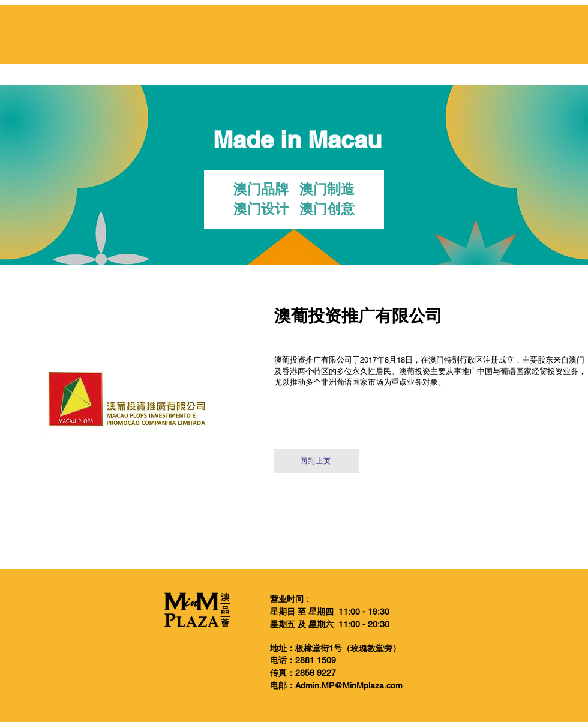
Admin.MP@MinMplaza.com (349, 685)
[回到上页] (317, 461)
